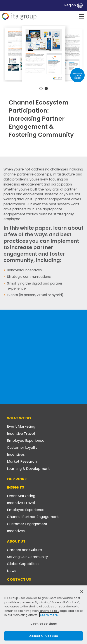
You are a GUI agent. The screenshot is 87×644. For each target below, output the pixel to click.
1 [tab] (41, 89)
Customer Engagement (27, 524)
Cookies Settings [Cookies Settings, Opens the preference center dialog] (43, 624)
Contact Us (19, 579)
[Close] (82, 592)
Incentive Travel (21, 434)
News (12, 571)
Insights (16, 487)
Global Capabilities (23, 564)
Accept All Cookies (43, 636)
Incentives (16, 454)
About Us (16, 541)
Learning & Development (28, 469)
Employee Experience (26, 441)
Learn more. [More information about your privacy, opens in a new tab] (49, 615)
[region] (43, 615)
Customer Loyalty (22, 448)
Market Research (22, 461)
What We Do (19, 418)
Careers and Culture (24, 550)
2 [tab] (46, 89)
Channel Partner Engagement (33, 517)
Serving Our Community (27, 557)
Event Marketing (21, 426)
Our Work (17, 479)
